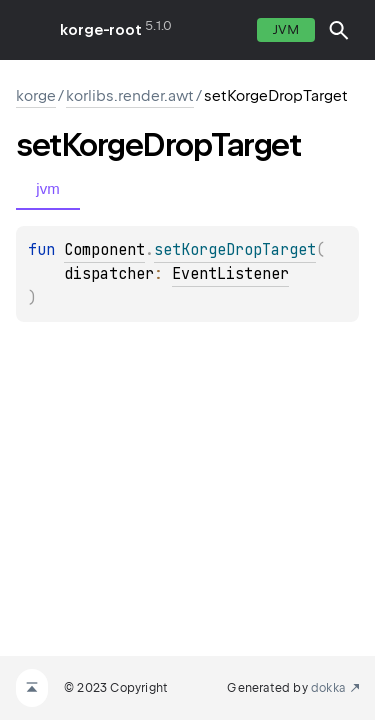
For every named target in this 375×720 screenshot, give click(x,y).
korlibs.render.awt (130, 96)
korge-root (101, 30)
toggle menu (30, 30)
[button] (339, 30)
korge (36, 96)
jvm (286, 29)
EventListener (230, 274)
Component (104, 250)
